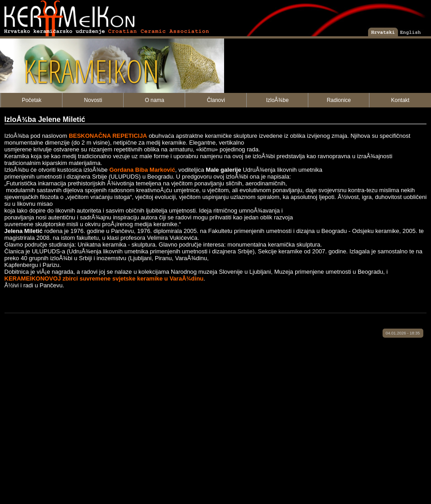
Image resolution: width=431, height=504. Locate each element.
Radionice (339, 100)
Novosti (93, 100)
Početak (31, 100)
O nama (155, 100)
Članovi (216, 100)
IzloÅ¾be (278, 100)
